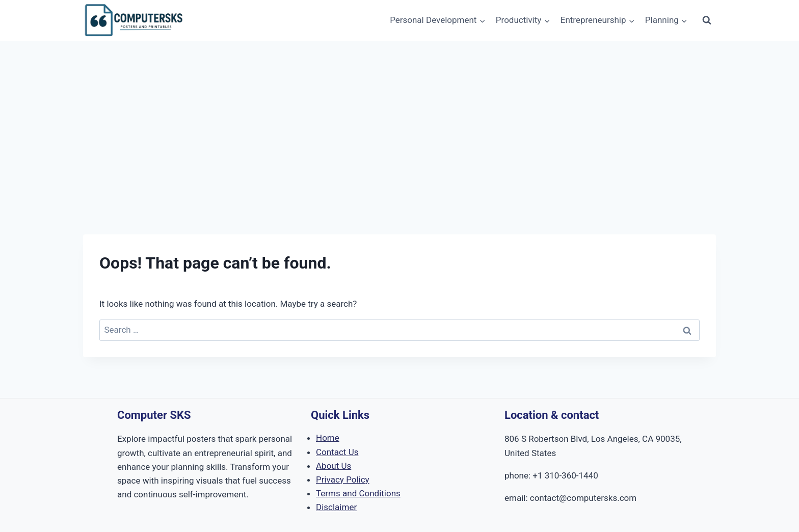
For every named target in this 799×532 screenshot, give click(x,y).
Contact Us (337, 452)
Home (328, 438)
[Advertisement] (400, 117)
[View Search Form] (707, 20)
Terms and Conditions (358, 493)
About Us (334, 466)
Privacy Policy (343, 480)
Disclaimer (336, 507)
